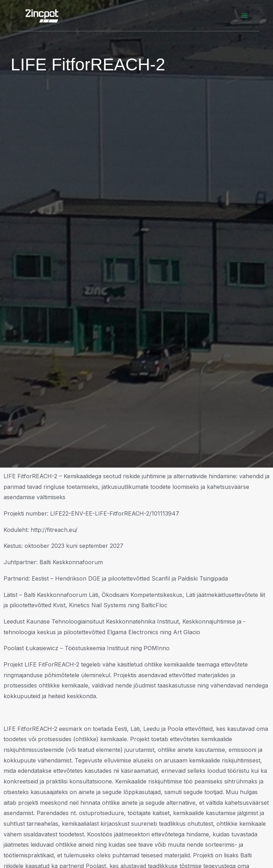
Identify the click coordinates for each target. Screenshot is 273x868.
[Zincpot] (42, 15)
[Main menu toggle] (245, 16)
